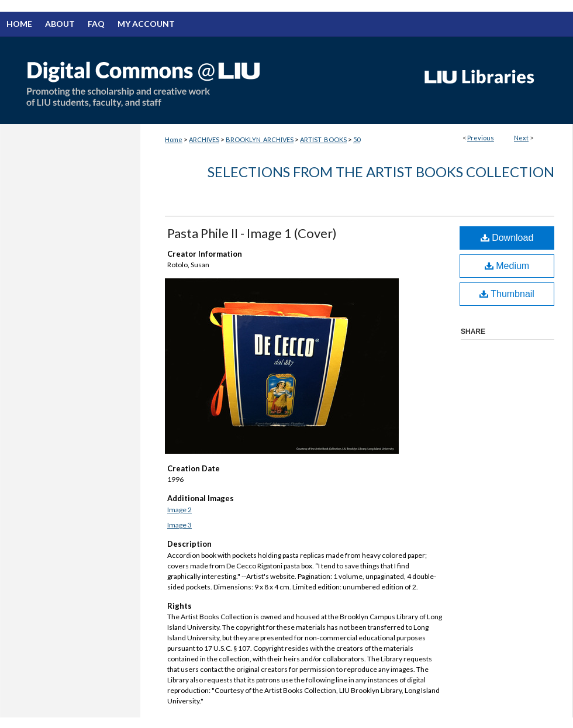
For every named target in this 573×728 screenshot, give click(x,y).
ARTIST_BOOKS (323, 139)
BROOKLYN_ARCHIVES (260, 139)
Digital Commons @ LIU (205, 80)
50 (357, 139)
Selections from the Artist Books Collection (381, 172)
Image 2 (180, 510)
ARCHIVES (204, 139)
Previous (481, 138)
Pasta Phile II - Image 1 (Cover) (252, 233)
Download (507, 238)
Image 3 (180, 525)
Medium (507, 266)
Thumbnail (507, 294)
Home (174, 139)
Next (521, 138)
